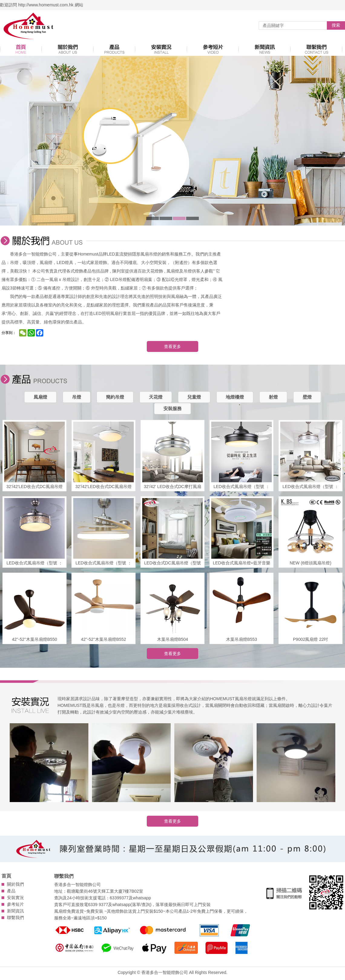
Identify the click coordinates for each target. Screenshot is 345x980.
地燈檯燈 (235, 397)
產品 (11, 891)
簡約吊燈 (115, 397)
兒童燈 (194, 397)
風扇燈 (40, 397)
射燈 (273, 397)
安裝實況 (15, 898)
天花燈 (156, 397)
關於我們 (15, 884)
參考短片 (15, 904)
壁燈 (307, 397)
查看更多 (172, 346)
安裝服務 (172, 408)
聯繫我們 (15, 918)
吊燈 (77, 397)
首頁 (6, 876)
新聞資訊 (15, 911)
